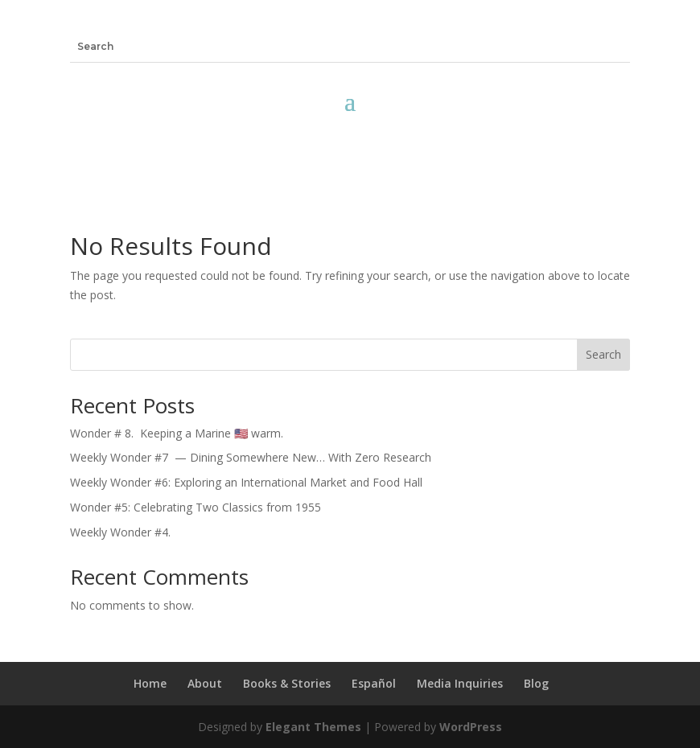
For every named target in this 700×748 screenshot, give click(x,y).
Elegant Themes (313, 727)
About (205, 683)
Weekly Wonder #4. (120, 532)
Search (603, 354)
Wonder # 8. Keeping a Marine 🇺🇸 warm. (180, 433)
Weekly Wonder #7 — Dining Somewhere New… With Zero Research (251, 457)
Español (374, 683)
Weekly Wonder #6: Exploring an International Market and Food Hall (246, 482)
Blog (536, 683)
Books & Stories (287, 683)
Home (150, 683)
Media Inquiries (460, 683)
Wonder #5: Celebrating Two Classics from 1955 (196, 507)
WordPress (471, 727)
